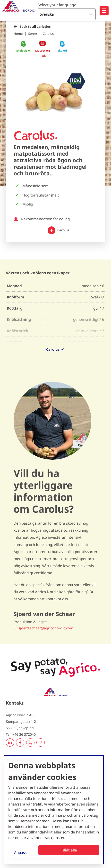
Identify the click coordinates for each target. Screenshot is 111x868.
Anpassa (21, 852)
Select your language (57, 5)
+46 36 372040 (24, 734)
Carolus (48, 34)
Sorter (33, 34)
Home (18, 34)
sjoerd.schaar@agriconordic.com (46, 628)
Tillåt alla (69, 850)
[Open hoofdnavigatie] (104, 11)
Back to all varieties (35, 27)
